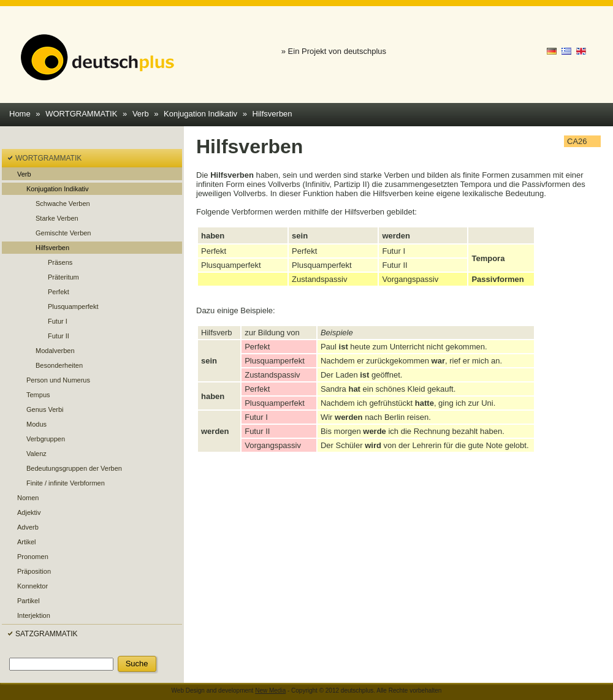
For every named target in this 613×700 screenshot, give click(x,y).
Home (20, 114)
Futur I (58, 321)
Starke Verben (57, 218)
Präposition (34, 571)
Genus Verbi (45, 409)
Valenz (36, 454)
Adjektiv (29, 512)
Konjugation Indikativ (200, 114)
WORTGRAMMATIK (81, 114)
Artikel (27, 542)
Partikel (29, 601)
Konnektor (32, 586)
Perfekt (59, 292)
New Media (270, 690)
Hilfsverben (272, 114)
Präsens (60, 262)
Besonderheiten (59, 365)
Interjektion (34, 615)
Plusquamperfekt (73, 306)
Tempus (38, 395)
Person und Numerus (58, 380)
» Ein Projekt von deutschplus (334, 51)
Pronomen (33, 557)
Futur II (59, 336)
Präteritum (63, 277)
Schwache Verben (63, 204)
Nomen (28, 498)
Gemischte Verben (63, 233)
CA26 (577, 141)
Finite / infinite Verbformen (66, 483)
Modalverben (55, 351)
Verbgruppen (46, 439)
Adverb (28, 527)
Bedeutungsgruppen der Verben (74, 468)
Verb (141, 114)
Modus (36, 424)
